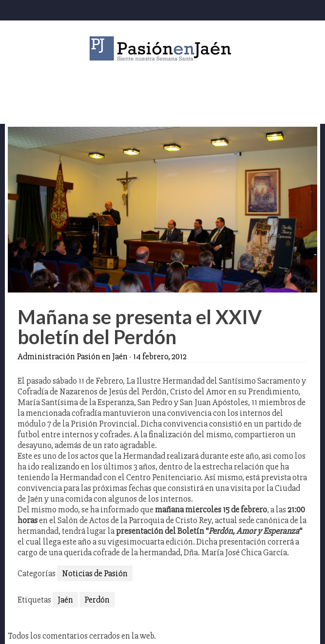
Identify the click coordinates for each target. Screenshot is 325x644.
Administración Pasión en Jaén (73, 356)
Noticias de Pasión (95, 573)
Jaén (65, 600)
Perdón (97, 600)
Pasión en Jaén (163, 49)
